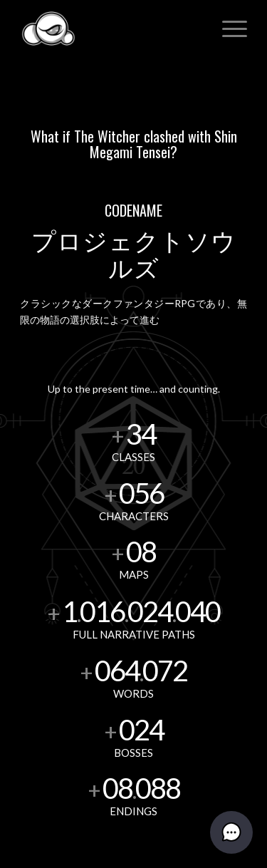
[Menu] (227, 29)
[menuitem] (227, 29)
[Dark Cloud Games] (111, 29)
